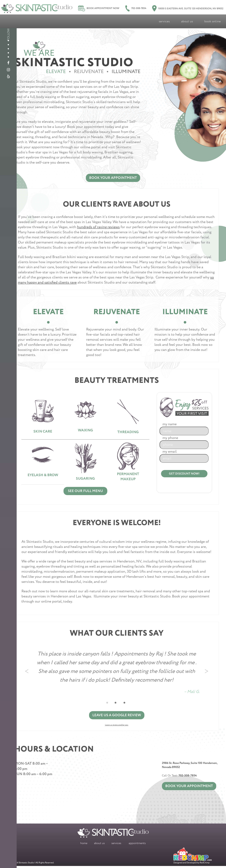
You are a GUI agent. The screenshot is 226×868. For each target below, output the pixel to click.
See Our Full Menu (85, 493)
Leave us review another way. (117, 727)
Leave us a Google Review (117, 717)
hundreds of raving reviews (98, 227)
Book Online (213, 21)
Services (164, 21)
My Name (182, 429)
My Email (182, 456)
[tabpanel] (117, 672)
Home (84, 845)
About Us (187, 21)
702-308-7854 (136, 8)
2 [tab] (118, 704)
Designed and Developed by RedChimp (193, 858)
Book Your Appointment (113, 178)
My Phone (182, 442)
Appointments (137, 845)
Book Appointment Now (99, 8)
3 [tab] (127, 704)
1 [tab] (109, 704)
